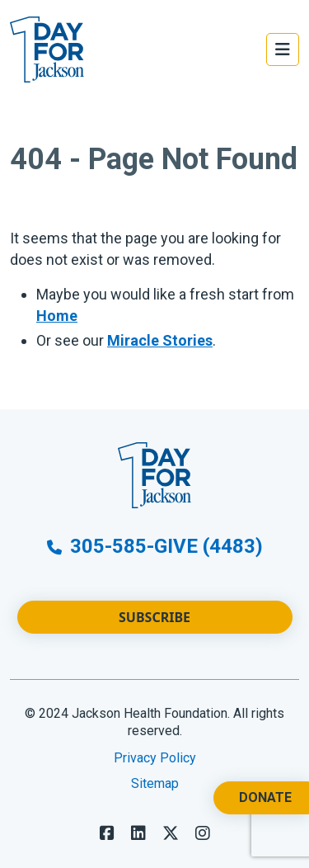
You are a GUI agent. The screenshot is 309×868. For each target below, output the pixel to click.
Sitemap (155, 783)
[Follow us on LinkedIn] (138, 833)
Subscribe (154, 617)
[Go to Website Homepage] (47, 50)
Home (57, 316)
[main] (154, 254)
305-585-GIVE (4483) (155, 546)
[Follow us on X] (171, 833)
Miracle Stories (160, 340)
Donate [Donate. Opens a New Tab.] (265, 797)
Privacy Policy (155, 758)
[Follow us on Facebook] (107, 833)
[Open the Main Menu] (283, 50)
